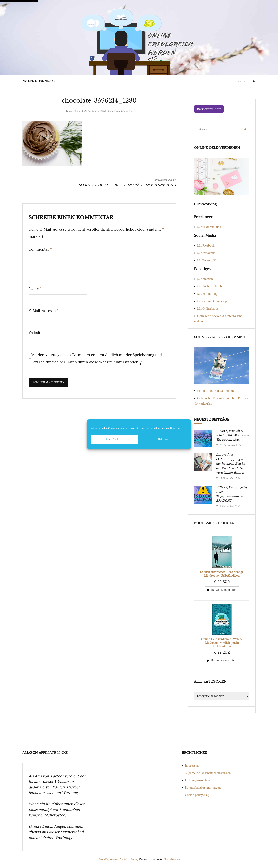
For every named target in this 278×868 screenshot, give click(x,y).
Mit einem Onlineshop (212, 301)
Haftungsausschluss (198, 780)
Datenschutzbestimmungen (203, 788)
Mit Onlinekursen (209, 309)
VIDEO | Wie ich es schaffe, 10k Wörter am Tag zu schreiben (232, 435)
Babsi (75, 111)
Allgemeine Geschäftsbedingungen (208, 773)
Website (35, 333)
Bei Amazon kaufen (224, 590)
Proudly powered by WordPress (118, 859)
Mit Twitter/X (206, 260)
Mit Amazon (205, 279)
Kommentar (40, 249)
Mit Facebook (206, 246)
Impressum (192, 766)
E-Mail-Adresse (44, 311)
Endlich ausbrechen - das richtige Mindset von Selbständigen (222, 574)
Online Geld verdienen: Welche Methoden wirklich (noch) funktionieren (222, 643)
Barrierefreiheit (209, 109)
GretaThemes (172, 859)
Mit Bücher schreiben (211, 286)
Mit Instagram (206, 253)
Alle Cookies (114, 439)
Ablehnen (164, 439)
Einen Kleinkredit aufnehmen (217, 391)
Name (35, 288)
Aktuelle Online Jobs (39, 81)
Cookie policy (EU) (197, 795)
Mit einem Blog (207, 294)
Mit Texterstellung (209, 227)
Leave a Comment (122, 111)
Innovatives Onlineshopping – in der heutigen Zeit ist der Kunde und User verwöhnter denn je (231, 464)
